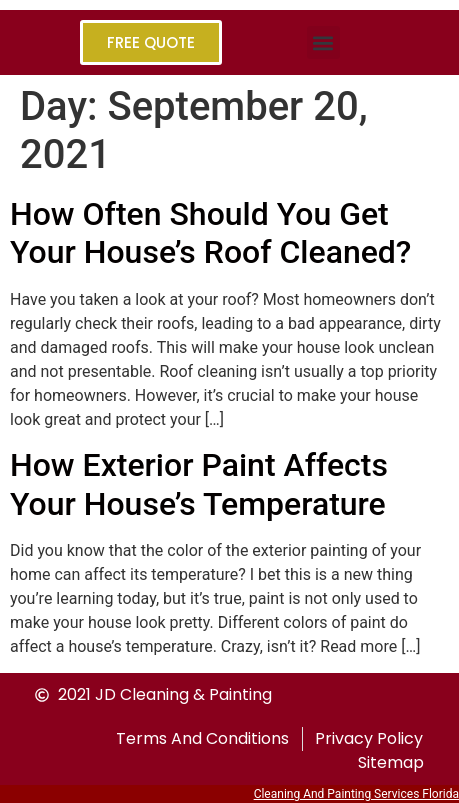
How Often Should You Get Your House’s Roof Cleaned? (210, 233)
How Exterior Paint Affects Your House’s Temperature (199, 484)
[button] (323, 42)
